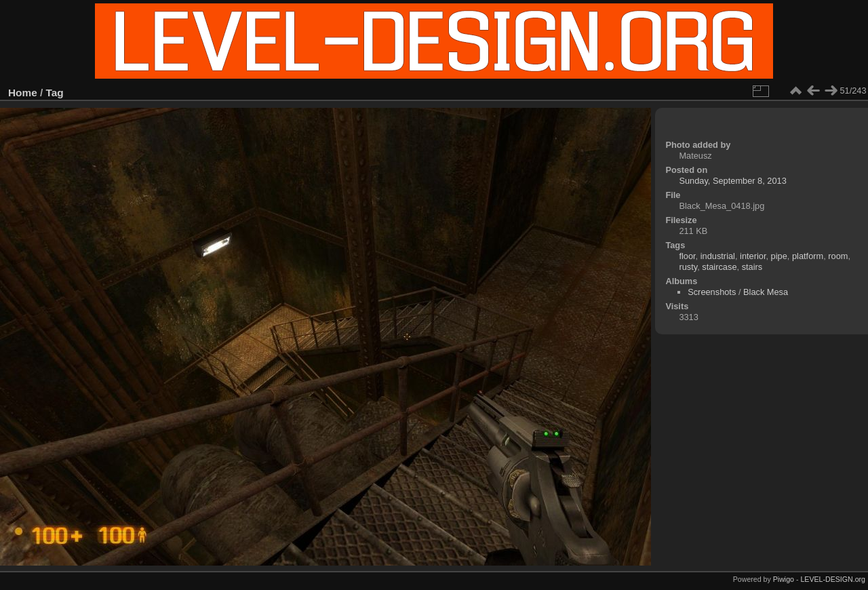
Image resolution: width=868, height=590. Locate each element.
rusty (688, 267)
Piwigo (784, 579)
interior (753, 256)
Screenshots (712, 292)
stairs (752, 267)
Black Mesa (766, 292)
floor (687, 256)
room (838, 256)
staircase (719, 267)
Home (23, 93)
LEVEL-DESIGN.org (833, 579)
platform (808, 256)
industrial (718, 256)
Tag (55, 93)
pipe (779, 256)
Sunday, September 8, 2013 (732, 181)
